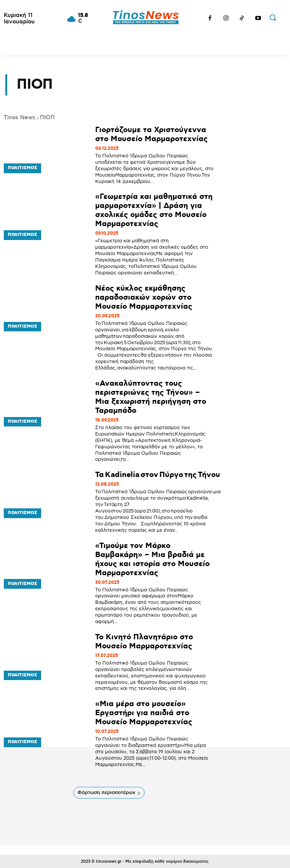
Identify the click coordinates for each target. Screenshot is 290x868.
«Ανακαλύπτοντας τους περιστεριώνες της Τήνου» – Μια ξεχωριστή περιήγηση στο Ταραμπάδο (151, 397)
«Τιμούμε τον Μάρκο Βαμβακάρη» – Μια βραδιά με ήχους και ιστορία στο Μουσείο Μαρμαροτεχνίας (152, 559)
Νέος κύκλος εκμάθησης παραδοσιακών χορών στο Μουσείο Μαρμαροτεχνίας (144, 297)
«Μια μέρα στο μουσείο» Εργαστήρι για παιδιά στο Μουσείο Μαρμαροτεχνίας (144, 713)
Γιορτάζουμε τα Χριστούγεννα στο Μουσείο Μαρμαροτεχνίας (151, 134)
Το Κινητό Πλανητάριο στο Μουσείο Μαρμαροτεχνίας (144, 642)
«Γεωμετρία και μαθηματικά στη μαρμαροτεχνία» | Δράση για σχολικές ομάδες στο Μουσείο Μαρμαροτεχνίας (154, 210)
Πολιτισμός (21, 170)
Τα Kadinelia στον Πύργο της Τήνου (158, 475)
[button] (273, 17)
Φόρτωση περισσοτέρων (109, 793)
